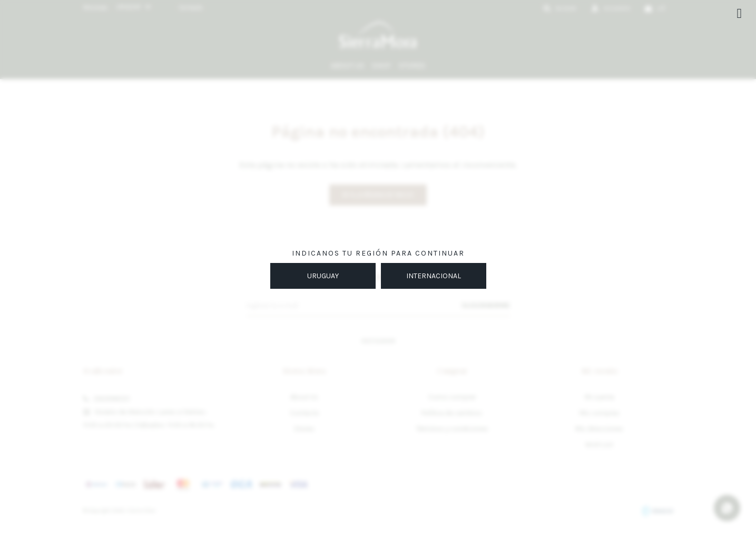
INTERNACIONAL (434, 276)
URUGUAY (323, 276)
